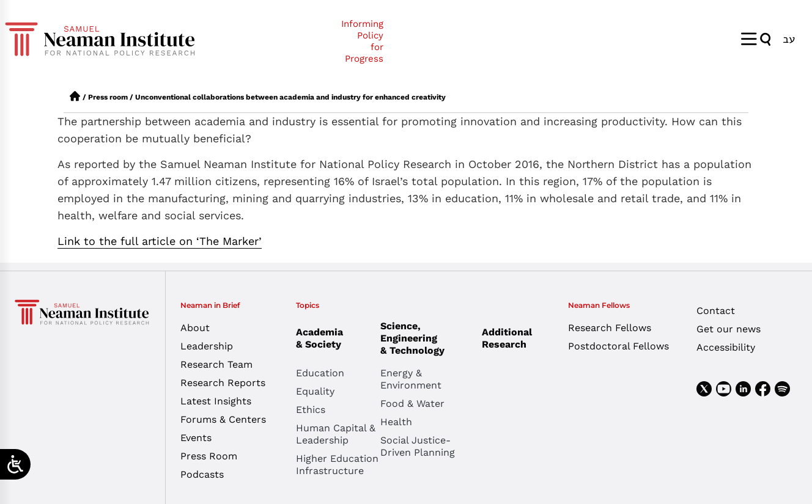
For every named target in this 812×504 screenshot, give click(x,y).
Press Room (209, 456)
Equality (315, 391)
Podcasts (202, 474)
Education (320, 373)
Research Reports (223, 383)
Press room (108, 97)
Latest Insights (216, 401)
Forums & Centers (223, 419)
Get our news (729, 329)
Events (196, 438)
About (195, 328)
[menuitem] (789, 39)
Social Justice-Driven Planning (418, 446)
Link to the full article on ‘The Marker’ (160, 241)
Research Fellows (610, 328)
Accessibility (726, 347)
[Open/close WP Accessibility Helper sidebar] (15, 464)
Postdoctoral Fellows (618, 346)
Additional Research (507, 338)
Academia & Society (323, 338)
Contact (716, 311)
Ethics (311, 410)
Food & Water (412, 404)
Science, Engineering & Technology (423, 338)
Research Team (216, 364)
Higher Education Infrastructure (337, 465)
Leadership (207, 346)
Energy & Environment (411, 379)
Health (396, 422)
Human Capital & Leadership (336, 434)
